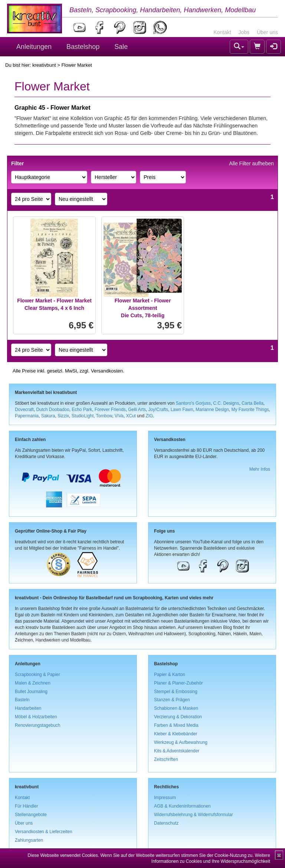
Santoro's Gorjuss (193, 403)
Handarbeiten (28, 708)
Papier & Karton (170, 675)
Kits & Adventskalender (177, 751)
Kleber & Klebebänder (176, 734)
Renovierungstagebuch (37, 725)
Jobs (244, 32)
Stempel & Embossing (176, 692)
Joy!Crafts (158, 410)
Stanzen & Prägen (172, 700)
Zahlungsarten (29, 840)
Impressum (165, 798)
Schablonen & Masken (176, 708)
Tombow (104, 416)
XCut (131, 416)
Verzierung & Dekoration (178, 717)
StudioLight (83, 416)
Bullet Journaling (31, 692)
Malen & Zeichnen (33, 683)
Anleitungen (34, 47)
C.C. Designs (226, 403)
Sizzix (63, 416)
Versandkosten (107, 371)
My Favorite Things (250, 410)
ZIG (149, 416)
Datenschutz (166, 823)
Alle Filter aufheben (251, 163)
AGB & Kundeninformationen (182, 806)
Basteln (22, 700)
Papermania (27, 416)
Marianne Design (212, 410)
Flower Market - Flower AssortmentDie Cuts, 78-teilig (143, 308)
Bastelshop (83, 47)
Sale (121, 47)
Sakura (48, 416)
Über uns (267, 32)
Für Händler (27, 806)
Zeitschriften (166, 759)
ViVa (119, 416)
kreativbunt (44, 65)
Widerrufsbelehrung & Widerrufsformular (194, 815)
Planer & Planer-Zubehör (178, 683)
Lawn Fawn (182, 410)
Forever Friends (110, 410)
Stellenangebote (31, 815)
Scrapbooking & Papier (37, 675)
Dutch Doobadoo (53, 410)
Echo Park (82, 410)
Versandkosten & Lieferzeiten (44, 832)
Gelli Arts (137, 410)
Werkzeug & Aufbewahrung (181, 742)
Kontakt (222, 32)
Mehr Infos (260, 469)
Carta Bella (253, 403)
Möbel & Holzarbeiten (36, 717)
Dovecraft (24, 410)
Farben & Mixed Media (176, 725)
